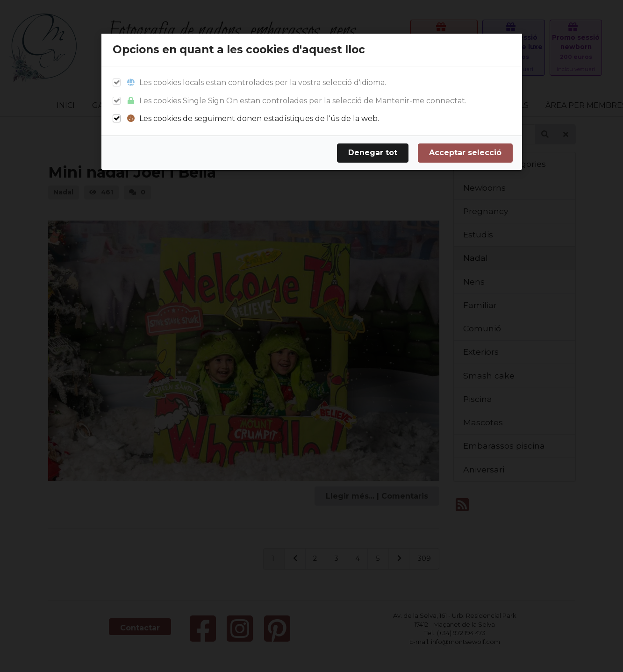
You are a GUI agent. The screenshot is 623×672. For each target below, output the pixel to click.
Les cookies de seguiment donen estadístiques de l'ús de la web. (252, 118)
